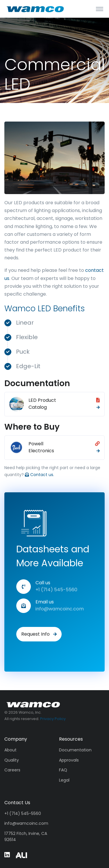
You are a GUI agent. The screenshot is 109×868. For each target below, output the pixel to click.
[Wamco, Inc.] (33, 704)
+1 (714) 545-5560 (23, 813)
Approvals (69, 760)
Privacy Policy (53, 719)
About (10, 750)
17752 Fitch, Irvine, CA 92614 (26, 837)
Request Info (39, 634)
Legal (64, 780)
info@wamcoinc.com (60, 609)
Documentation (75, 750)
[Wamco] (35, 9)
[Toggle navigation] (100, 9)
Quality (12, 760)
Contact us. (40, 475)
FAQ (63, 770)
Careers (12, 770)
